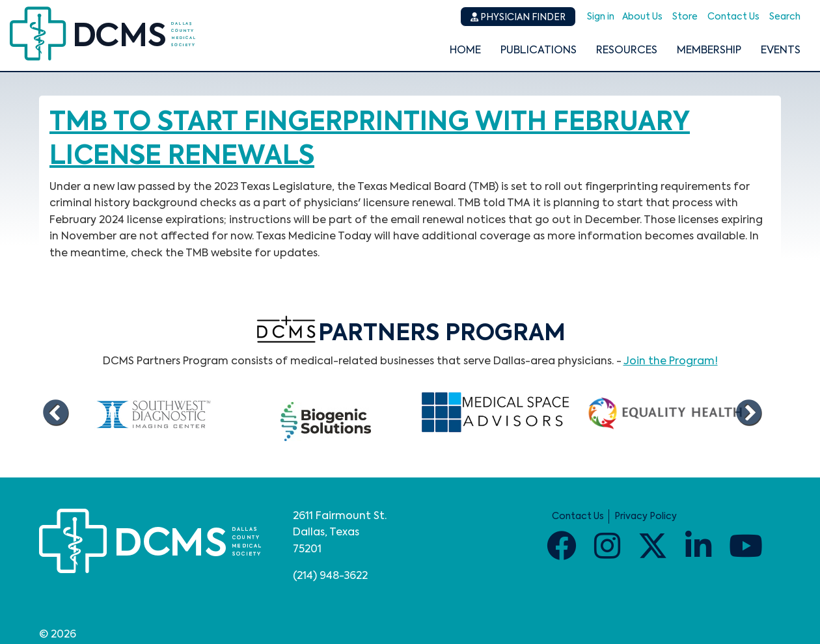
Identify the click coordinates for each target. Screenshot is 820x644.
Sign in (601, 17)
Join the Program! (671, 362)
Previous (55, 414)
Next (748, 414)
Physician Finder (518, 17)
